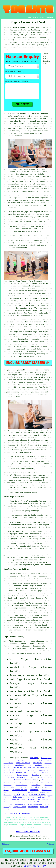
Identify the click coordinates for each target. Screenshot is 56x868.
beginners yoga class (14, 351)
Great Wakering (25, 787)
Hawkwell (31, 797)
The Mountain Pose (12, 313)
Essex (17, 623)
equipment (18, 198)
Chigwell (48, 775)
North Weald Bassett (41, 802)
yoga (6, 35)
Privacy (50, 844)
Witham (7, 768)
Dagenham (18, 782)
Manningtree (46, 758)
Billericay (9, 775)
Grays (25, 795)
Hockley (32, 800)
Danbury (7, 807)
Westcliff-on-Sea (32, 773)
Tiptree (39, 787)
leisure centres (21, 342)
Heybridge (32, 770)
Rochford (34, 790)
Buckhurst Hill (23, 760)
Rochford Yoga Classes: (15, 28)
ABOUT (35, 17)
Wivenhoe (8, 795)
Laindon (42, 797)
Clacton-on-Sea (19, 768)
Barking (48, 763)
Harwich (31, 792)
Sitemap (6, 844)
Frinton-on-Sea (35, 805)
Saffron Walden (44, 768)
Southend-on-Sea (19, 790)
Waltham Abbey (19, 800)
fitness (49, 227)
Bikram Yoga (36, 329)
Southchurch (9, 770)
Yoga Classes (42, 696)
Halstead (8, 802)
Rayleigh (21, 777)
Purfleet (44, 807)
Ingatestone (9, 777)
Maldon (7, 782)
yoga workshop (19, 385)
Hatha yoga (28, 586)
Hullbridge (47, 780)
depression (47, 126)
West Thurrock (23, 763)
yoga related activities (38, 620)
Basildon (36, 775)
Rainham (32, 768)
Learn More (31, 866)
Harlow (36, 780)
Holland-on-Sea (45, 800)
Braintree (21, 770)
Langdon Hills (19, 807)
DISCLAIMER (49, 17)
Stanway (48, 805)
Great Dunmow (16, 773)
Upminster (37, 763)
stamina (33, 37)
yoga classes (22, 758)
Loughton (19, 765)
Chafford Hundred (34, 782)
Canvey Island (44, 760)
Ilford (17, 795)
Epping (7, 809)
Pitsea (30, 777)
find (11, 641)
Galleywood (9, 763)
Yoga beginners (34, 289)
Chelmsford (47, 790)
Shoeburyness (21, 785)
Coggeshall (20, 805)
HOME (29, 17)
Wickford (8, 765)
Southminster (23, 775)
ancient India (40, 172)
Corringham (33, 807)
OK (45, 866)
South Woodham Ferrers (39, 765)
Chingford (40, 777)
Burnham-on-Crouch (22, 780)
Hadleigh (34, 758)
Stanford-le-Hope (37, 795)
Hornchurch (47, 773)
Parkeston (8, 805)
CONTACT (41, 17)
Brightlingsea (21, 802)
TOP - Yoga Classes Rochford (17, 813)
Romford (7, 792)
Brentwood (36, 785)
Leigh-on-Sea (45, 792)
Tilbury (7, 760)
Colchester (18, 797)
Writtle (19, 792)
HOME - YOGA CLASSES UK (28, 832)
